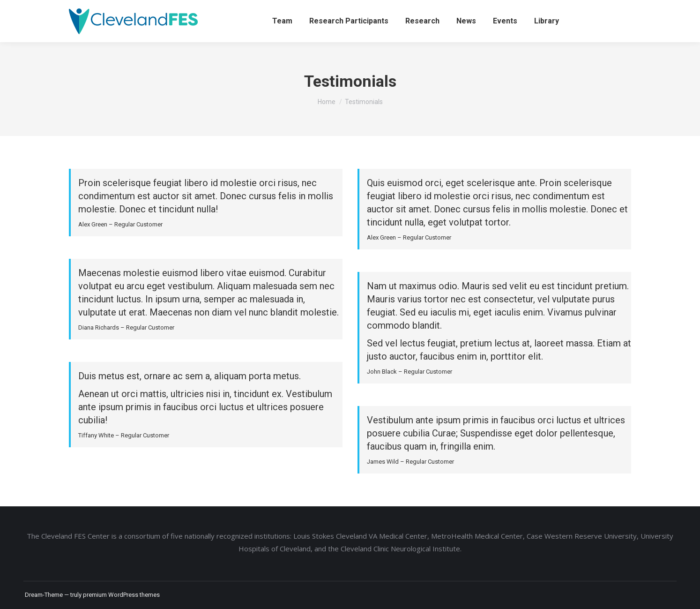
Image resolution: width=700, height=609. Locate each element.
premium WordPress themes (121, 595)
